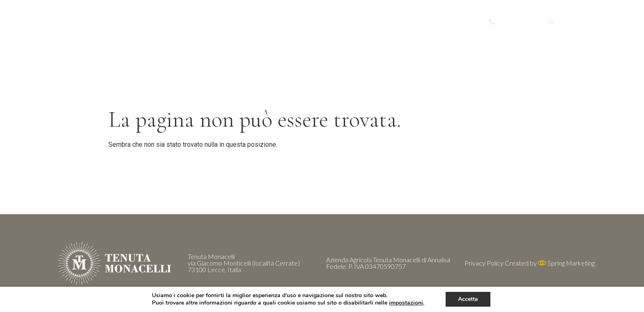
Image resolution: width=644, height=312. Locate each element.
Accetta (468, 299)
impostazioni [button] (406, 303)
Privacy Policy (484, 263)
